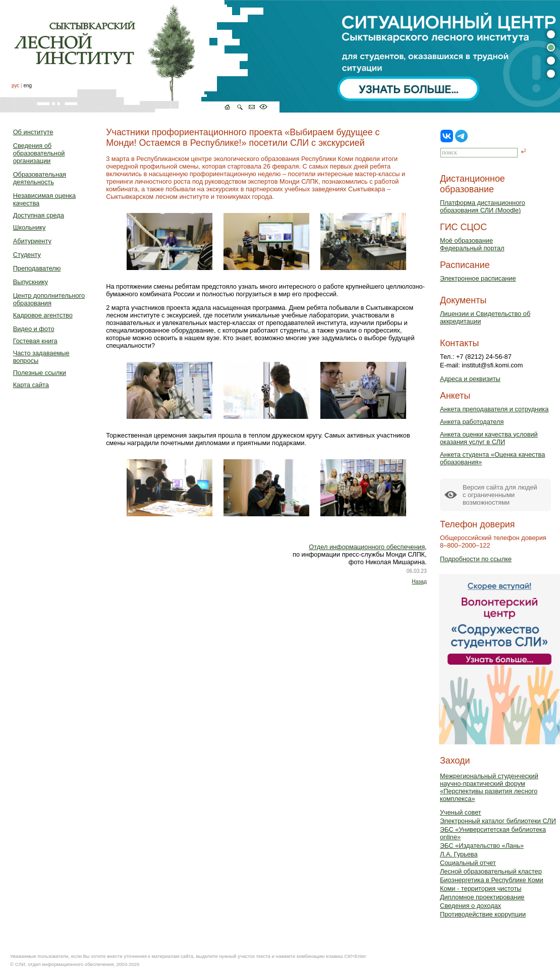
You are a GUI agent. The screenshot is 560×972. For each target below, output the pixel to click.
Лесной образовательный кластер (491, 871)
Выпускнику (31, 282)
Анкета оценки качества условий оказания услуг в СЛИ (489, 438)
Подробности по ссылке (476, 559)
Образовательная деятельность (40, 178)
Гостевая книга (35, 341)
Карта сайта (31, 385)
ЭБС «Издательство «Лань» (482, 846)
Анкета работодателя (472, 422)
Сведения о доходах (470, 906)
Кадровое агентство (43, 315)
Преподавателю (37, 268)
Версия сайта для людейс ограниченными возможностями (500, 495)
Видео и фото (34, 329)
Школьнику (30, 227)
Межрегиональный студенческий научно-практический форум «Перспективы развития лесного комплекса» (489, 787)
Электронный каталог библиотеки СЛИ (498, 821)
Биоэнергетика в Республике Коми (492, 880)
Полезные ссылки (40, 373)
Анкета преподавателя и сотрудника (494, 409)
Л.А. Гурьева (459, 854)
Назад (419, 582)
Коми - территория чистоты (481, 888)
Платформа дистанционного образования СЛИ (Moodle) (483, 206)
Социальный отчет (468, 863)
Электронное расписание (478, 278)
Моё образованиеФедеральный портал (472, 244)
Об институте (33, 132)
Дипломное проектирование (482, 897)
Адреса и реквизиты (470, 379)
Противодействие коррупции (483, 914)
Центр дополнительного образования (49, 299)
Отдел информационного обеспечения (367, 547)
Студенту (27, 255)
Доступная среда (39, 215)
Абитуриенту (32, 241)
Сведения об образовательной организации (39, 153)
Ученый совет (461, 812)
